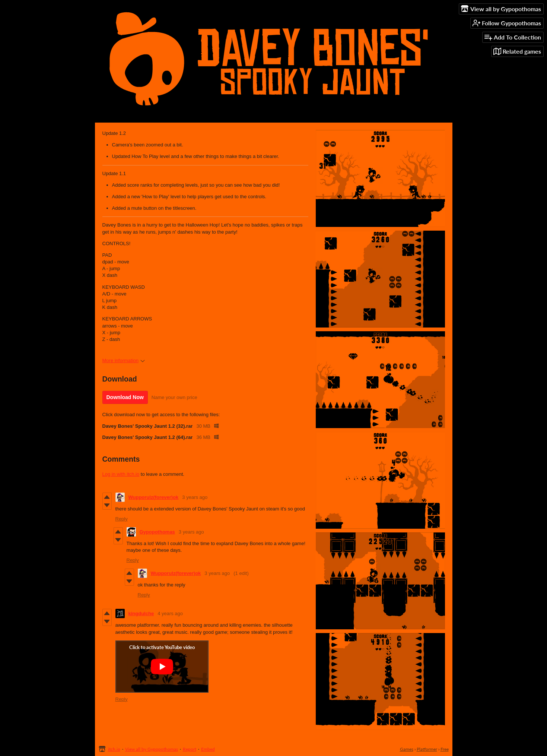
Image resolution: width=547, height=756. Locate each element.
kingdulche (141, 613)
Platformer (427, 749)
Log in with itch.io (121, 474)
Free (445, 749)
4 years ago (170, 613)
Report (190, 749)
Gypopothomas (157, 532)
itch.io (114, 749)
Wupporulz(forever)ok (154, 497)
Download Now (125, 397)
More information (124, 360)
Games (407, 749)
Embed (208, 749)
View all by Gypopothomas (152, 749)
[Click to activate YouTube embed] (162, 667)
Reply (122, 519)
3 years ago (195, 497)
